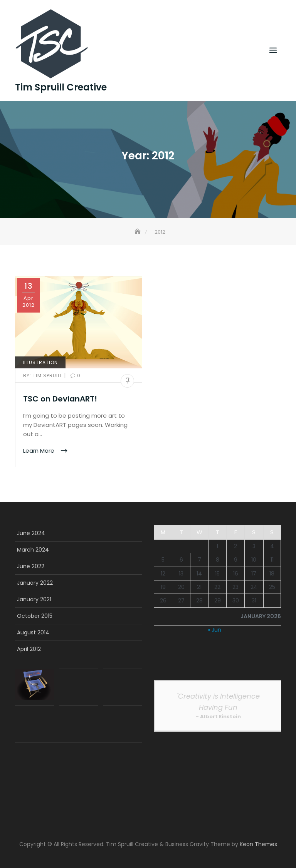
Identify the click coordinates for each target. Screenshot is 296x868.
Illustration (40, 362)
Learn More (40, 450)
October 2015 (35, 616)
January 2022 (35, 583)
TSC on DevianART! (60, 399)
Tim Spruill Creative (61, 87)
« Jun (214, 630)
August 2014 (33, 632)
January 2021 (34, 599)
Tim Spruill (44, 375)
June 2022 (31, 566)
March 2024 (33, 550)
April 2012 (29, 649)
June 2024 (31, 533)
